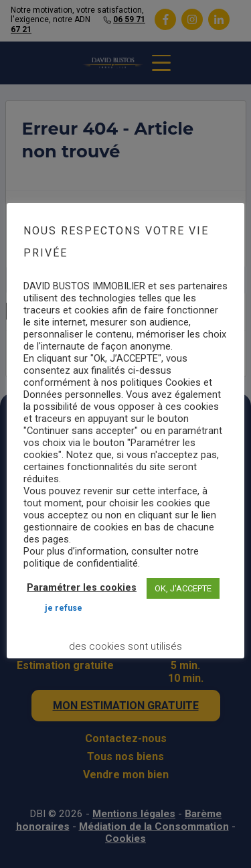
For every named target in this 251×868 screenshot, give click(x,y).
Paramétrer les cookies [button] (82, 588)
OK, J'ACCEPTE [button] (183, 588)
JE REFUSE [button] (64, 608)
